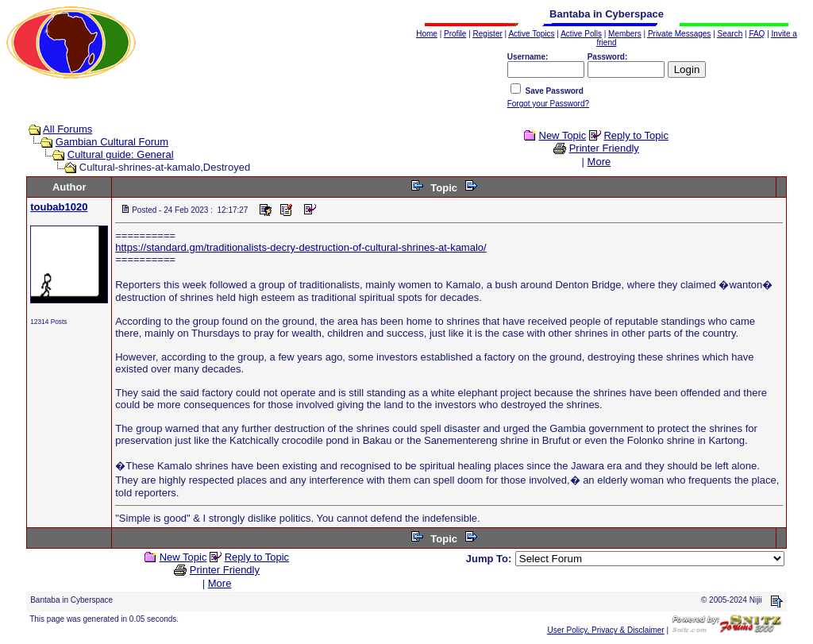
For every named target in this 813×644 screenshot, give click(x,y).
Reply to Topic (636, 135)
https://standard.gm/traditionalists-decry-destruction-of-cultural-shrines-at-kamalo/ (301, 247)
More (599, 162)
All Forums (67, 129)
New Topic (563, 135)
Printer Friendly (604, 148)
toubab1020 (59, 207)
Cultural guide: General (121, 154)
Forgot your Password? (548, 104)
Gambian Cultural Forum (112, 142)
